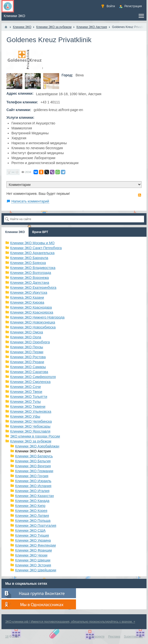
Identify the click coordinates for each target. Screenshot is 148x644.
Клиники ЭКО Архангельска (32, 253)
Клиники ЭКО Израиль (33, 481)
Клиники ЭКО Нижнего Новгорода (37, 317)
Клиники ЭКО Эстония (33, 565)
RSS (140, 195)
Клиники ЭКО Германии (34, 471)
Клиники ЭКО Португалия (36, 526)
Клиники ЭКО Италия (32, 491)
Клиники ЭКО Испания (33, 486)
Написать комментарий (30, 201)
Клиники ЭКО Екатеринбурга (33, 288)
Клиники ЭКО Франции (34, 550)
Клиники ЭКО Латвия (32, 516)
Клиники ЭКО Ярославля (30, 431)
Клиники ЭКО (15, 232)
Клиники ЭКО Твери (26, 392)
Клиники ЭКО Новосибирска (33, 327)
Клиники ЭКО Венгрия (33, 466)
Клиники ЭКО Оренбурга (30, 342)
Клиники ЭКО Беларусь (34, 456)
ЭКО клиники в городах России (35, 436)
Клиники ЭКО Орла (26, 337)
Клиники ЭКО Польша (33, 521)
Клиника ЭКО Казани (27, 297)
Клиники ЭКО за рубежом (31, 441)
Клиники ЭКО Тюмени (28, 407)
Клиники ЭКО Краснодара (31, 307)
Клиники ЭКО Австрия (33, 451)
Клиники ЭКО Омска (27, 332)
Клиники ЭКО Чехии (31, 555)
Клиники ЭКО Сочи (25, 387)
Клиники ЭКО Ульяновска (31, 411)
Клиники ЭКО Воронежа (30, 278)
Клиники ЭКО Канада (32, 501)
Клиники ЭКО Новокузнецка (33, 322)
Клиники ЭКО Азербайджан (37, 446)
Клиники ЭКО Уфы (25, 416)
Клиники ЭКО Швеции (33, 560)
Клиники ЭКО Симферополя (33, 377)
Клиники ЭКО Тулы (25, 402)
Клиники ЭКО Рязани (27, 362)
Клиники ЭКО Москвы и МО (32, 243)
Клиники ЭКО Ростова (28, 357)
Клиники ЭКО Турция (32, 535)
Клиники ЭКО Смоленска (30, 382)
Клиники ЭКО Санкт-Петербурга (36, 248)
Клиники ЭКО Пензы (27, 347)
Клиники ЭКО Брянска (28, 263)
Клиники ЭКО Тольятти (29, 397)
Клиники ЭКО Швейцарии (36, 570)
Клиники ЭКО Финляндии (36, 545)
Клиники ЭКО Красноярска (32, 312)
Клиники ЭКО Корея (31, 511)
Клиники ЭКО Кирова (27, 302)
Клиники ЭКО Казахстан (35, 496)
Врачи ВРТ (40, 232)
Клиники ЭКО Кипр (30, 506)
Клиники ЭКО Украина (33, 540)
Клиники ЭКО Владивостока (33, 268)
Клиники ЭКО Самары (28, 367)
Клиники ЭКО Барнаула (29, 258)
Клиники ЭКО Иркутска (29, 293)
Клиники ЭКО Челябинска (31, 421)
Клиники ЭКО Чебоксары (30, 426)
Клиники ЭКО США (30, 530)
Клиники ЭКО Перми (27, 352)
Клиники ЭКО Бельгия (33, 461)
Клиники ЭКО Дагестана (30, 283)
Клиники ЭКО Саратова (29, 372)
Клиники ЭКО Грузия (32, 476)
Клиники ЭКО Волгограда (31, 273)
